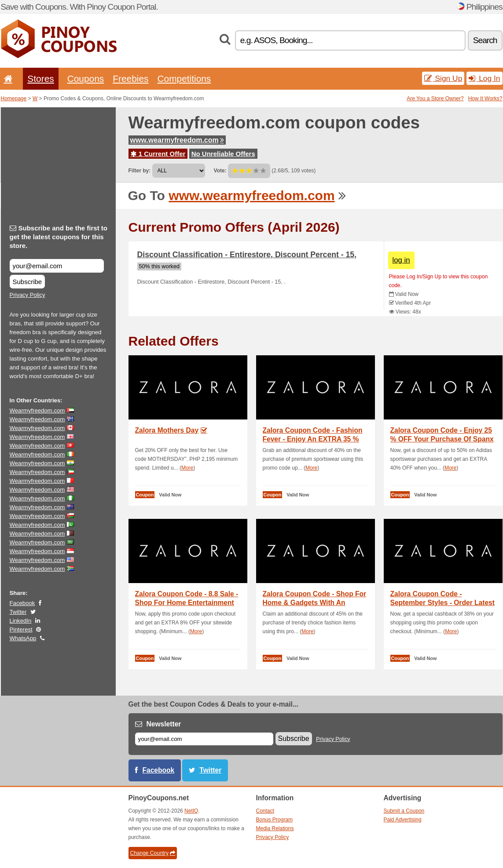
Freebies (130, 78)
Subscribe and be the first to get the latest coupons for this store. (59, 237)
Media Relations (275, 828)
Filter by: (140, 171)
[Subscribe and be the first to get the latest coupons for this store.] (57, 266)
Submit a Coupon (404, 811)
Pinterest (21, 629)
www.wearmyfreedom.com (177, 140)
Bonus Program (274, 820)
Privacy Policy (28, 295)
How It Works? (485, 98)
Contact (265, 811)
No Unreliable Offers (223, 154)
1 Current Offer (158, 154)
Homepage (14, 98)
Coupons (86, 78)
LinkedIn (21, 621)
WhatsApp (23, 638)
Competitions (184, 78)
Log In (484, 78)
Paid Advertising (403, 820)
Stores (40, 78)
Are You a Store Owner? (435, 98)
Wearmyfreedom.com (37, 410)
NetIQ (191, 811)
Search (485, 40)
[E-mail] (204, 739)
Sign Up (443, 78)
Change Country (153, 853)
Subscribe (28, 282)
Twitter (18, 612)
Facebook (22, 603)
